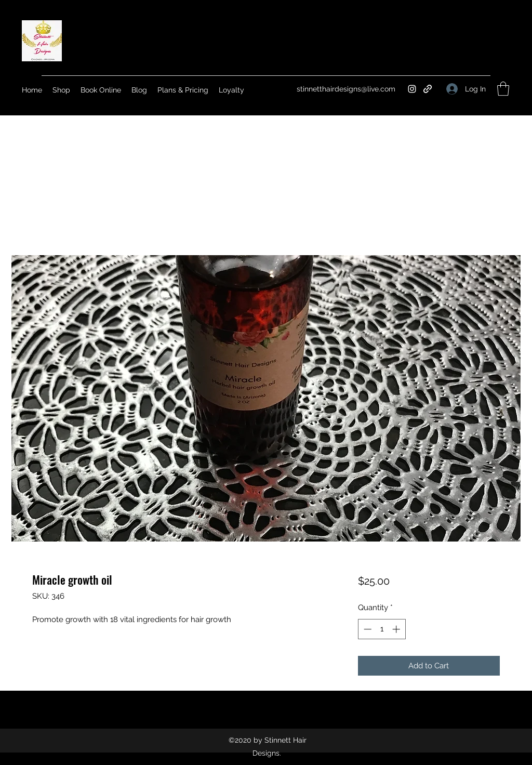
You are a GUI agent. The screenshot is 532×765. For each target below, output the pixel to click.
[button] (503, 89)
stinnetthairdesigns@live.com (346, 89)
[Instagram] (412, 89)
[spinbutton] (382, 629)
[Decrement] (367, 629)
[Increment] (397, 629)
